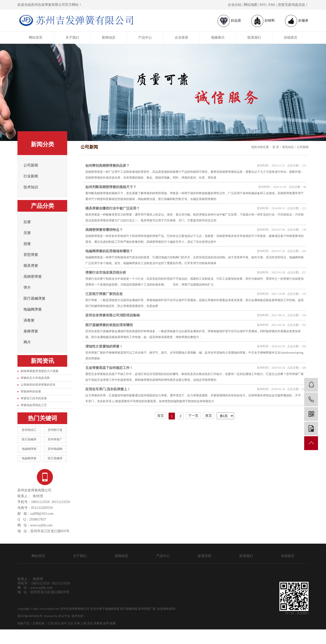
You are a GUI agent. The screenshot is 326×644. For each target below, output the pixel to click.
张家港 (98, 623)
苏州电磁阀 (55, 449)
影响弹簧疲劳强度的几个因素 (40, 371)
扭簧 (27, 244)
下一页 (193, 416)
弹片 (27, 287)
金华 (106, 623)
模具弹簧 (31, 266)
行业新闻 (31, 176)
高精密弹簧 (33, 277)
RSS (263, 5)
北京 (90, 623)
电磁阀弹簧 (33, 309)
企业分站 (235, 5)
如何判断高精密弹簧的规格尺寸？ (111, 187)
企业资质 (181, 38)
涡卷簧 (29, 320)
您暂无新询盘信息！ (293, 5)
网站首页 (36, 38)
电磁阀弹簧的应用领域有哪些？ (109, 251)
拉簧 (27, 222)
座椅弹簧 (31, 331)
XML (272, 5)
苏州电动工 (29, 430)
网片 (27, 342)
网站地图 (251, 5)
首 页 (276, 147)
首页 (161, 416)
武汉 (57, 623)
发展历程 (204, 556)
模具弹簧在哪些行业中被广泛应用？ (113, 208)
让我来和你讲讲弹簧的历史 (38, 385)
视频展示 (218, 38)
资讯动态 (288, 147)
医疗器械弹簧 (34, 298)
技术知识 (31, 187)
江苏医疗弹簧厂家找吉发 (104, 294)
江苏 (51, 623)
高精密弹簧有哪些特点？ (104, 230)
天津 (77, 623)
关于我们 (72, 38)
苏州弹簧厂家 (147, 609)
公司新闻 (31, 165)
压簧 (27, 233)
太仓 (70, 623)
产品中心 (145, 38)
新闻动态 (109, 38)
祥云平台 (64, 616)
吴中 (64, 623)
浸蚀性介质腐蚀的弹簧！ (104, 346)
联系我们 (254, 38)
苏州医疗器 (55, 430)
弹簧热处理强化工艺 (34, 405)
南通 (113, 623)
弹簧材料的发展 (31, 392)
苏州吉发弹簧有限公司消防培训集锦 (113, 315)
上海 (83, 623)
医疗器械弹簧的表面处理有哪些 (109, 325)
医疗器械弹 (29, 439)
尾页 (209, 416)
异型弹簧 (31, 255)
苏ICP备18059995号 (30, 616)
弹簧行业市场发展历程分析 (106, 273)
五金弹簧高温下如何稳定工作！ (109, 368)
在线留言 (291, 38)
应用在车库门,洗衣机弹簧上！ (108, 389)
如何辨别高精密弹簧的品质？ (107, 166)
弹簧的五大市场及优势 (35, 378)
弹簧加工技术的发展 (34, 398)
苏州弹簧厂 (55, 439)
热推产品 (23, 623)
